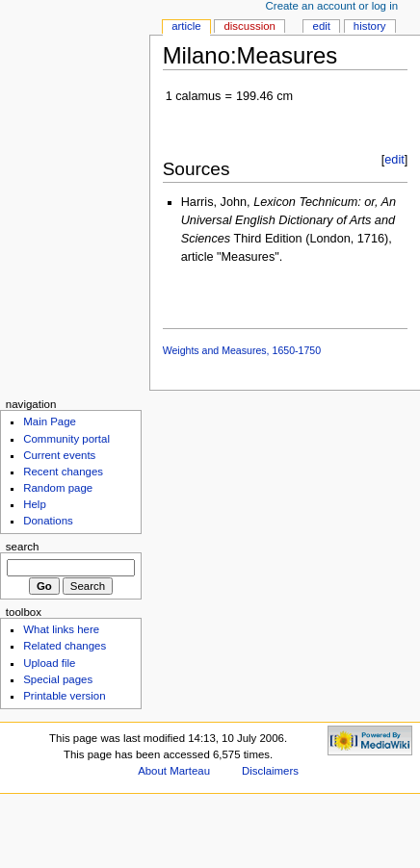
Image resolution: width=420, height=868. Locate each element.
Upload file (49, 663)
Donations (48, 521)
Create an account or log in (332, 6)
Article (186, 26)
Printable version (64, 696)
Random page (58, 488)
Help (35, 504)
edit (394, 160)
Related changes (65, 646)
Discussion (249, 26)
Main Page (50, 421)
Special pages (58, 679)
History (370, 26)
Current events (59, 455)
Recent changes (63, 472)
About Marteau (174, 771)
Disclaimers (270, 771)
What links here (61, 629)
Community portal (66, 439)
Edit (322, 26)
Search (23, 547)
